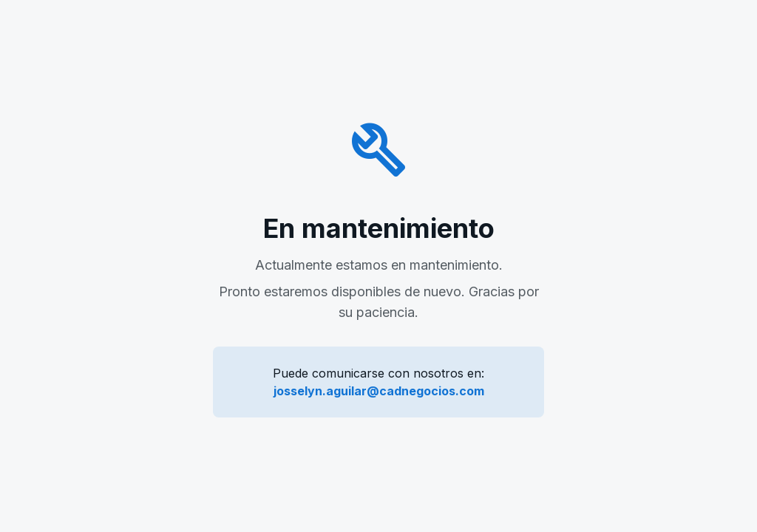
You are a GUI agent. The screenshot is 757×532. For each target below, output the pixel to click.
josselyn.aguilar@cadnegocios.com (379, 391)
